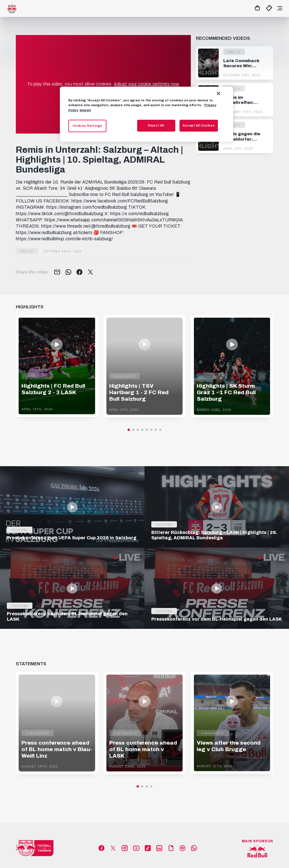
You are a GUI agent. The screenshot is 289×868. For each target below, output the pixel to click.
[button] (129, 430)
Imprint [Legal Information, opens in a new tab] (85, 110)
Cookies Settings (87, 126)
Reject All (156, 125)
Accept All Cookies (199, 125)
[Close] (218, 93)
